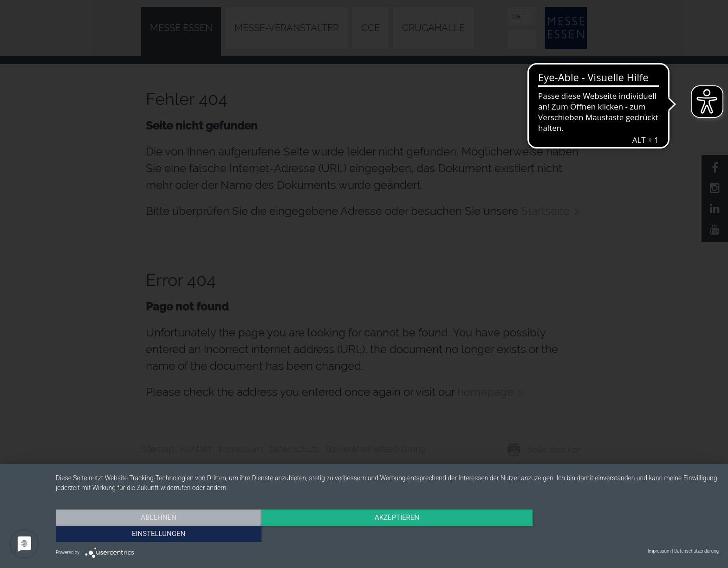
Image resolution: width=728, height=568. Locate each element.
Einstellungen (619, 533)
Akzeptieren (387, 533)
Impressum (659, 551)
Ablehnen (155, 533)
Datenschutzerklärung (696, 551)
